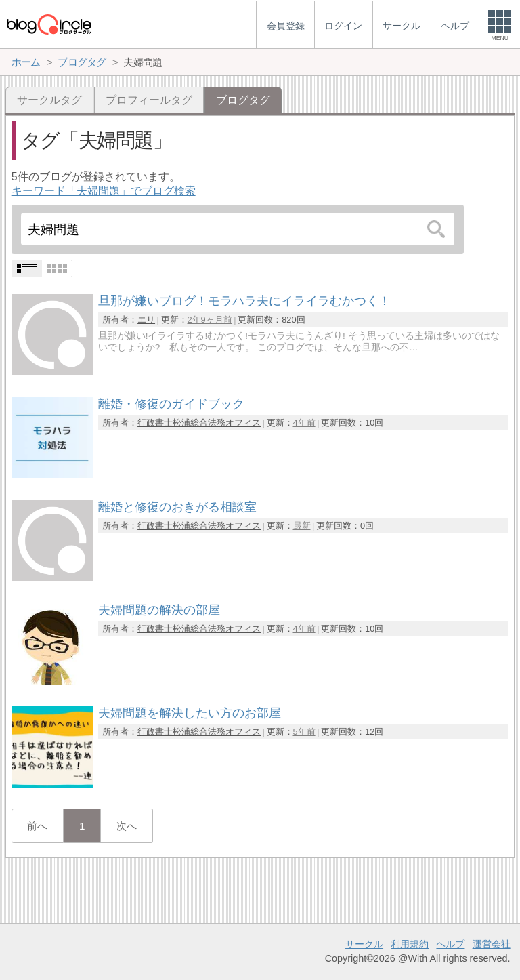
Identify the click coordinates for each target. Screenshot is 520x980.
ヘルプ (450, 944)
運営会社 (492, 944)
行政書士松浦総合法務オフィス (199, 423)
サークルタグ (49, 100)
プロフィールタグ (149, 100)
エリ (146, 320)
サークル (364, 944)
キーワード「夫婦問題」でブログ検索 (104, 191)
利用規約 (410, 944)
